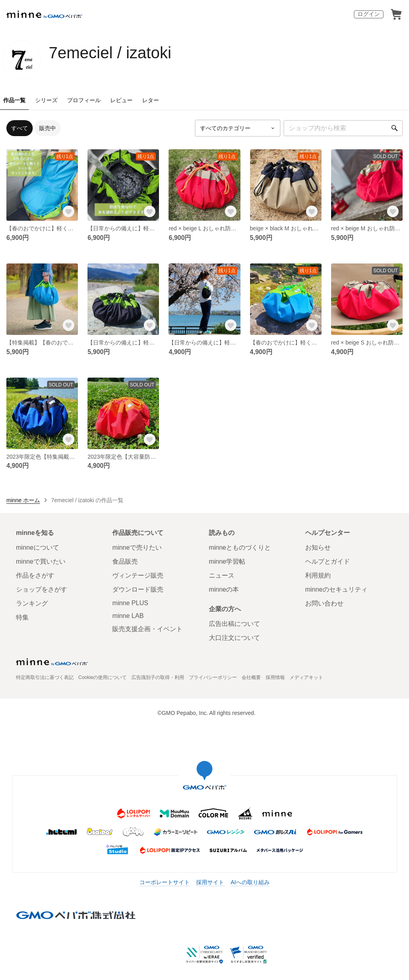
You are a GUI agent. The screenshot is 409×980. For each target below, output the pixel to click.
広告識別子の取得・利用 (158, 677)
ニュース (222, 575)
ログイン (369, 14)
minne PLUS (130, 603)
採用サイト (210, 882)
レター (151, 100)
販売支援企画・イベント (147, 629)
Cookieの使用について (102, 677)
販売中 (48, 128)
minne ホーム (23, 500)
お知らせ (318, 547)
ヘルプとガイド (328, 561)
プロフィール (84, 100)
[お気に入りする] (68, 211)
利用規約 (318, 575)
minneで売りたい (137, 547)
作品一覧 (14, 100)
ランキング (32, 603)
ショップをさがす (42, 589)
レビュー (121, 100)
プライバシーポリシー (213, 677)
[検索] (395, 128)
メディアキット (306, 677)
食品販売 (125, 561)
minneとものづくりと (240, 547)
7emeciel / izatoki (110, 53)
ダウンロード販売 (138, 589)
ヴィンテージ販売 (138, 575)
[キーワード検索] (343, 128)
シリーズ (46, 100)
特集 (22, 617)
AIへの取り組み (250, 882)
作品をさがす (35, 575)
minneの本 (224, 589)
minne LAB (128, 616)
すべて (20, 128)
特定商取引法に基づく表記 (45, 677)
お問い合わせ (324, 603)
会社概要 (251, 677)
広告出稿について (234, 624)
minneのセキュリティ (336, 589)
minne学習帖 (227, 561)
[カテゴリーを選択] (238, 128)
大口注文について (234, 638)
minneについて (38, 547)
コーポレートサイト (165, 882)
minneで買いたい (41, 561)
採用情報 (275, 677)
